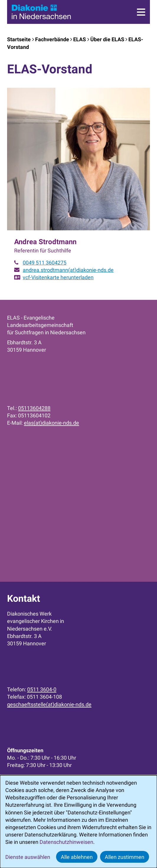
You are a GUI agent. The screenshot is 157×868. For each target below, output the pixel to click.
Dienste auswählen (28, 857)
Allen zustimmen (125, 857)
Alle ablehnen (77, 857)
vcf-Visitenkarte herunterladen (58, 277)
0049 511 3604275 (45, 263)
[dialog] (78, 822)
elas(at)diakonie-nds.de (51, 423)
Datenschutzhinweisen (66, 842)
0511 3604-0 (42, 689)
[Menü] (141, 12)
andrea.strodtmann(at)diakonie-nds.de (68, 270)
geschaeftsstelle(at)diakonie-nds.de (49, 704)
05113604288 (34, 408)
